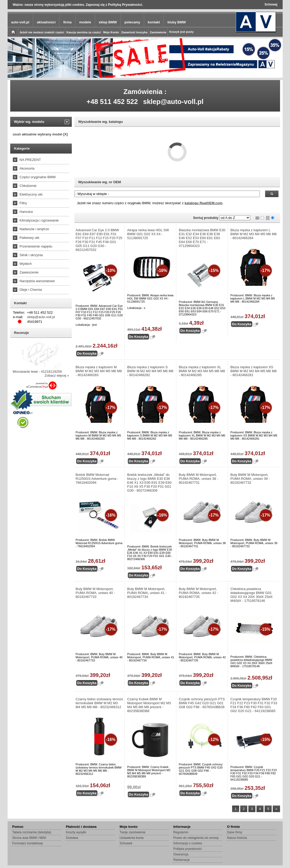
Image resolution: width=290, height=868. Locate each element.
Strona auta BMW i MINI (29, 838)
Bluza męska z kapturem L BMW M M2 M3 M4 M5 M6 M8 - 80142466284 (254, 234)
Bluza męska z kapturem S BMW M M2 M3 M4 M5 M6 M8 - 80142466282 (150, 371)
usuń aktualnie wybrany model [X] (40, 134)
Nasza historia (237, 838)
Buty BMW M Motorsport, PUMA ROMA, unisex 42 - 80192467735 (199, 593)
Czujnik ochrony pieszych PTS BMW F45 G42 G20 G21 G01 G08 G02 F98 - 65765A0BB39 (202, 703)
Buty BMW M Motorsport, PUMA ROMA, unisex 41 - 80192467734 (147, 593)
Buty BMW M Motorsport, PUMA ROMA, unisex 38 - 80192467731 (199, 479)
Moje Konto (111, 32)
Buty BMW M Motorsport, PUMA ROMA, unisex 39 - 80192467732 (250, 479)
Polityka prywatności (188, 849)
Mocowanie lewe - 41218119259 (37, 372)
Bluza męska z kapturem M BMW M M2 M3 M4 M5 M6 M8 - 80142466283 (99, 371)
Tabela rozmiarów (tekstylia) (32, 832)
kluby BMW (177, 22)
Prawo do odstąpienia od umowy (196, 838)
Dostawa (72, 838)
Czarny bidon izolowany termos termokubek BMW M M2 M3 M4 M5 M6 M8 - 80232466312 (99, 703)
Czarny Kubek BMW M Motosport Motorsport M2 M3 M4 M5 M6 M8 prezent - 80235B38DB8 (149, 705)
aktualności (46, 22)
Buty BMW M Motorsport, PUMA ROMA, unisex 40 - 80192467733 (95, 593)
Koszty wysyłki (76, 832)
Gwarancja (181, 854)
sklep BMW (108, 22)
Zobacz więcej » (57, 375)
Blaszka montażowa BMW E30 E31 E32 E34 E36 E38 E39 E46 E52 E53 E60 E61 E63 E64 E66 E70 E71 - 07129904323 (202, 238)
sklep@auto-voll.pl (173, 102)
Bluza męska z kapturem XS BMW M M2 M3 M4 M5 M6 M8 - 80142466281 (254, 371)
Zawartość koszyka (134, 32)
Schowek (126, 843)
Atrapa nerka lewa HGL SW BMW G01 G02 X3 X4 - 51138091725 (148, 234)
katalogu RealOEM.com (204, 203)
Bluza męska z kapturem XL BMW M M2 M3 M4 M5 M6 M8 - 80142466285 (202, 371)
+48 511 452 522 (112, 102)
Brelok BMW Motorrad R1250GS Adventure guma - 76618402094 (97, 479)
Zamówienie (158, 32)
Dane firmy (235, 832)
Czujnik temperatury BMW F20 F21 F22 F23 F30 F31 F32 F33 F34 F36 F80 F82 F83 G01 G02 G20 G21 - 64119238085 (254, 705)
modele (85, 22)
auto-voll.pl (20, 22)
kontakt (154, 22)
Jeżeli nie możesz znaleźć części (42, 32)
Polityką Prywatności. (125, 5)
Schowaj (271, 4)
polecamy (132, 22)
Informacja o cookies (188, 843)
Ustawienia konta (132, 838)
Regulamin (181, 832)
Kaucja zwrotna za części (83, 32)
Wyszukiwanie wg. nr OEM (100, 182)
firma (67, 22)
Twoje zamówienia (133, 832)
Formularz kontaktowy (28, 843)
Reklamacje (182, 860)
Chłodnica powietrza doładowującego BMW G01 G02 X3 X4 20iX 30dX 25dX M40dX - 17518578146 (252, 595)
